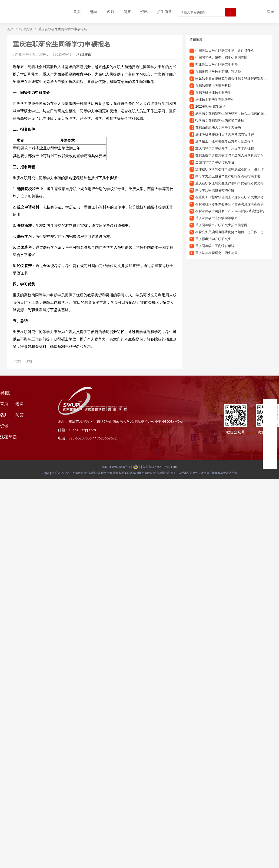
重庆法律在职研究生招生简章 (216, 253)
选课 (94, 12)
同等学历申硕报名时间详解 (215, 190)
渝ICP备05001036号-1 (116, 467)
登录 (271, 12)
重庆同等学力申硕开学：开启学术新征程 (225, 148)
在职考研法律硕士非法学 (213, 92)
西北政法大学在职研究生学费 (216, 64)
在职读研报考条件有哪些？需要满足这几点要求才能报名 (236, 204)
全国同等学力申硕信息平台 (215, 162)
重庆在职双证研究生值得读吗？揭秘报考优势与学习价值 (236, 183)
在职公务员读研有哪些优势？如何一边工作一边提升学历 (236, 232)
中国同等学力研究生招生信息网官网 (221, 58)
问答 (127, 12)
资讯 (144, 12)
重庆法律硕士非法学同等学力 (216, 218)
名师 (110, 12)
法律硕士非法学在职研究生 (215, 99)
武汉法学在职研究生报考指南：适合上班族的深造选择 (234, 113)
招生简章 (164, 12)
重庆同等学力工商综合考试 (215, 246)
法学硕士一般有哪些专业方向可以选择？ (225, 141)
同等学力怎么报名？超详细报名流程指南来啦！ (229, 176)
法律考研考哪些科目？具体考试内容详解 (225, 134)
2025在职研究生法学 (210, 106)
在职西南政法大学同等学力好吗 (218, 127)
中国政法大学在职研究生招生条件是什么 (225, 51)
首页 (77, 12)
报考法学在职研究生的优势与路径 (220, 120)
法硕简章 (8, 437)
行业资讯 (26, 29)
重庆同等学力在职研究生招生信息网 (221, 225)
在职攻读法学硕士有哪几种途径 (218, 71)
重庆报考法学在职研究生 (213, 239)
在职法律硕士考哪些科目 (213, 85)
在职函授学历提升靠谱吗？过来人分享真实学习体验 (233, 155)
